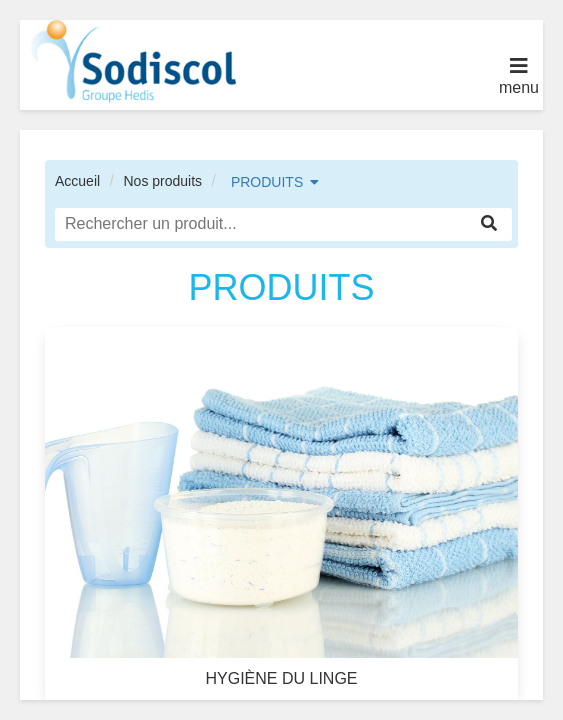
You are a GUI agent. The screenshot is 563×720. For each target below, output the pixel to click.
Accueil (77, 181)
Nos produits (162, 181)
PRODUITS (267, 182)
